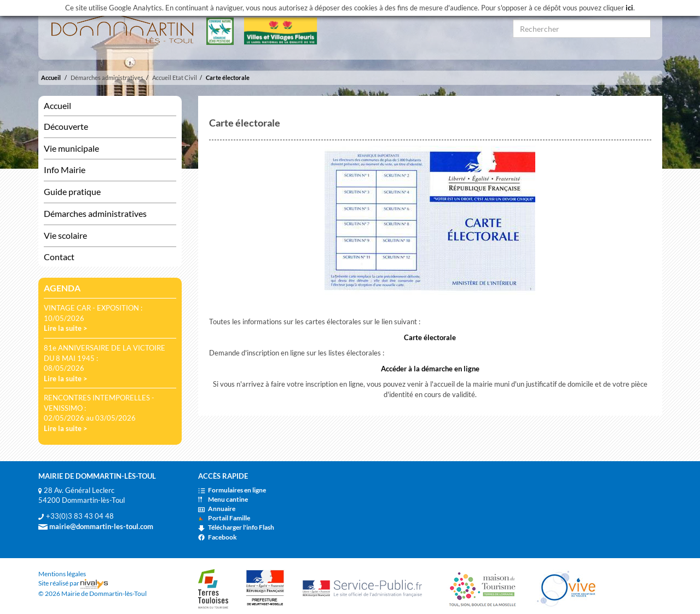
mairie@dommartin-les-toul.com (96, 526)
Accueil (51, 78)
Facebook (218, 537)
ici (629, 8)
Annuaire (217, 509)
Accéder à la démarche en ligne (430, 369)
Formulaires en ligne (232, 490)
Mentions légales (62, 574)
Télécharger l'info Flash (236, 527)
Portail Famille (224, 518)
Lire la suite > (66, 328)
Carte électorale (228, 78)
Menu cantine (223, 499)
